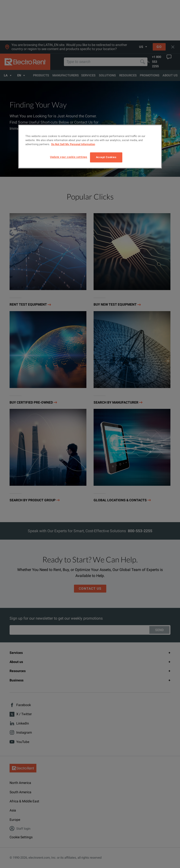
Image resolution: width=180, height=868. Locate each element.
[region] (90, 146)
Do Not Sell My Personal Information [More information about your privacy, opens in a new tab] (73, 144)
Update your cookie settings (69, 157)
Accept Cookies (106, 157)
